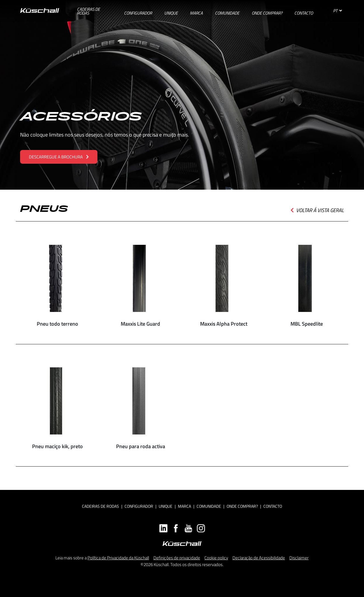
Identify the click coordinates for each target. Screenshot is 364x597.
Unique (166, 506)
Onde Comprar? (242, 506)
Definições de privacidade (177, 558)
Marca (184, 506)
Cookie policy (216, 558)
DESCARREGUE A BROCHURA (59, 157)
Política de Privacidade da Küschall (118, 558)
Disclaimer (299, 558)
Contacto (273, 506)
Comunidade (209, 506)
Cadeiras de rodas (100, 506)
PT (337, 11)
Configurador (139, 506)
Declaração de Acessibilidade (259, 558)
